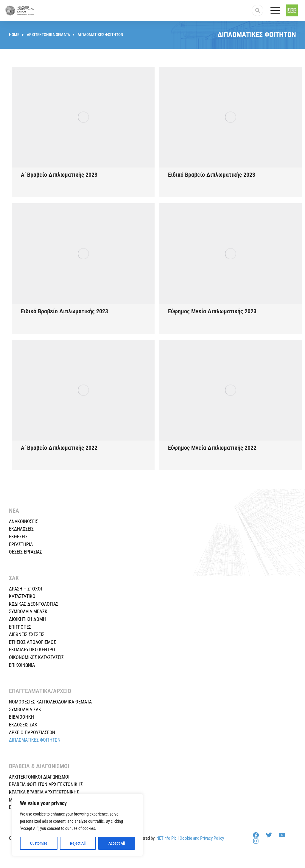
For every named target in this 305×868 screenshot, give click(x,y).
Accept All (117, 843)
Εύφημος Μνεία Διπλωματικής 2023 (212, 311)
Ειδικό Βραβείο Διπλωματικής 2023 (212, 175)
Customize (39, 843)
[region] (77, 825)
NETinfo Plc (166, 838)
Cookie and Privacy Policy (202, 838)
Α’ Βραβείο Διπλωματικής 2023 (59, 175)
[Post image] (83, 117)
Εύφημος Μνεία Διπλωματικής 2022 (212, 448)
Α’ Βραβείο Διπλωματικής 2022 (59, 448)
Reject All (78, 843)
